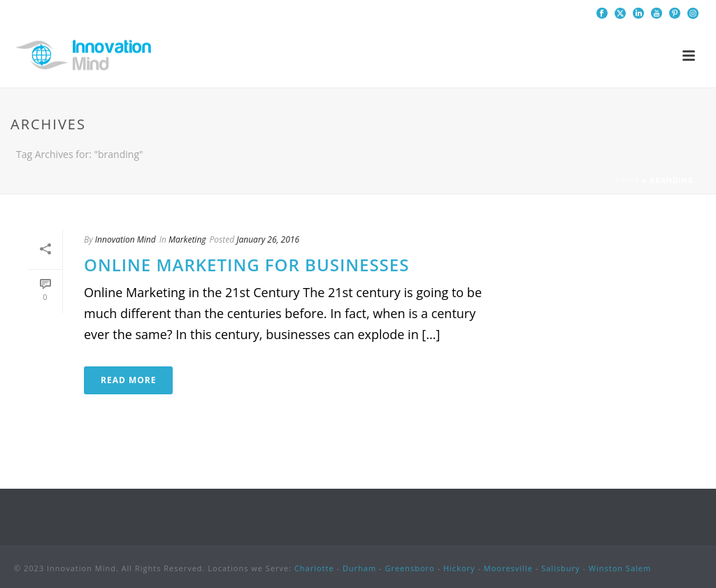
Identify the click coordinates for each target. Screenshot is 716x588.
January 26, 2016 (268, 239)
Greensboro (409, 568)
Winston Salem (620, 568)
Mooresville (508, 568)
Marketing (187, 239)
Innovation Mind (126, 239)
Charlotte (314, 568)
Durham (359, 568)
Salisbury (560, 568)
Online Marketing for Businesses (246, 265)
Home (628, 180)
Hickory (459, 568)
